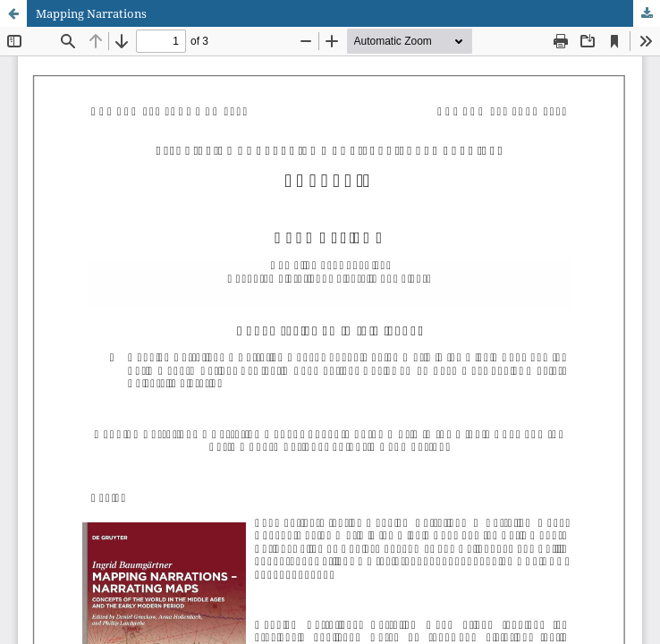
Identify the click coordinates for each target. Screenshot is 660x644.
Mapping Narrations (91, 13)
